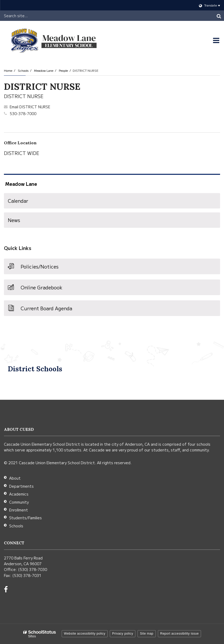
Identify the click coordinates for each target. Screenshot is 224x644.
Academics (19, 494)
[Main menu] (216, 40)
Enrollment (19, 510)
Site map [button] (147, 634)
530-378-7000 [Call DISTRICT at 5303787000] (23, 114)
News (14, 220)
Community (19, 502)
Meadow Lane (44, 70)
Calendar (18, 201)
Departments (21, 486)
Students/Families (25, 518)
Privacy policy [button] (123, 634)
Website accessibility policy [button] (85, 634)
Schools (23, 70)
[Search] (219, 16)
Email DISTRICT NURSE (30, 107)
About (15, 478)
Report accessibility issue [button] (180, 634)
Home (8, 70)
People (63, 70)
